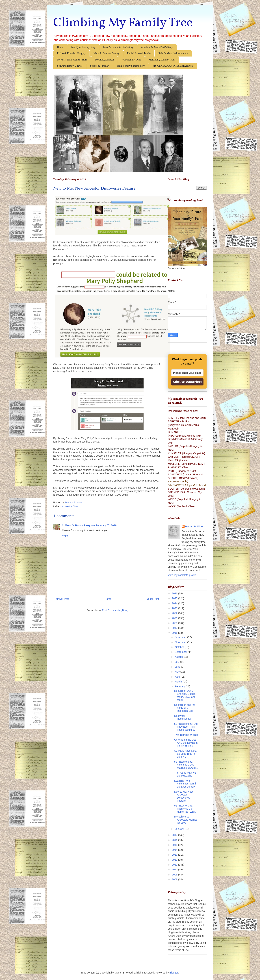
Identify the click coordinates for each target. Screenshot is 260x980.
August (179, 657)
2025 (175, 598)
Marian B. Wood (195, 526)
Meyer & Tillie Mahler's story (72, 60)
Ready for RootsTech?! (183, 717)
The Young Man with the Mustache (186, 774)
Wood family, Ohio (131, 60)
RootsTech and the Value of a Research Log (185, 708)
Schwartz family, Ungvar (70, 66)
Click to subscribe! (187, 382)
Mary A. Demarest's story (106, 53)
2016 (175, 840)
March (179, 682)
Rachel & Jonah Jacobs (139, 53)
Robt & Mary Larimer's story (173, 53)
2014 (175, 850)
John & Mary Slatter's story (131, 66)
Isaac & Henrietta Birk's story (118, 47)
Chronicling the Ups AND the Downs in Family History (186, 743)
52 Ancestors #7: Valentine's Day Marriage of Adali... (186, 765)
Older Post (153, 599)
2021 (175, 618)
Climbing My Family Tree (123, 23)
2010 (175, 870)
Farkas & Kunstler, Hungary (71, 53)
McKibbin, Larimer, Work (162, 60)
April (178, 677)
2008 (175, 879)
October (180, 647)
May (177, 672)
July (177, 662)
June (178, 667)
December (181, 637)
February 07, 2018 (106, 525)
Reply (65, 535)
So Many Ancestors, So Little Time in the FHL (186, 754)
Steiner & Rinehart (100, 66)
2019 (175, 628)
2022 (175, 613)
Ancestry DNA (70, 506)
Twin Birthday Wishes (186, 735)
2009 (175, 875)
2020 (175, 623)
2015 (175, 845)
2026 (175, 593)
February (180, 686)
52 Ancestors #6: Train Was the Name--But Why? (185, 809)
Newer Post (62, 599)
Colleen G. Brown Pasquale (78, 525)
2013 (175, 855)
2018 (175, 633)
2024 (175, 603)
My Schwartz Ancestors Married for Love (186, 820)
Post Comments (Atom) (115, 610)
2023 (175, 608)
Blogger (174, 973)
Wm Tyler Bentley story (83, 47)
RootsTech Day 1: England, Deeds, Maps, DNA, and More (185, 695)
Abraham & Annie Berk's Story (157, 47)
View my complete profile (182, 575)
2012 (175, 860)
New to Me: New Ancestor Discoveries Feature (184, 796)
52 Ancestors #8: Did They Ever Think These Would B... (186, 727)
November (181, 642)
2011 (175, 865)
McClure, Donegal (104, 60)
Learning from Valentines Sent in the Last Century (186, 784)
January (180, 829)
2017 (175, 835)
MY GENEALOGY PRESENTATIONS (173, 66)
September (181, 652)
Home (60, 47)
